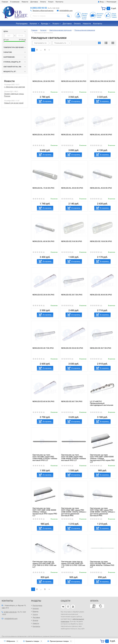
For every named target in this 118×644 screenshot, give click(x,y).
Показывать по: (60, 43)
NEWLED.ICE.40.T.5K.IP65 (43, 348)
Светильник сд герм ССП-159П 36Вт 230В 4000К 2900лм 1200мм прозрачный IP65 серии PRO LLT (45, 512)
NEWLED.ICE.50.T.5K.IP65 (101, 348)
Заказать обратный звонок (43, 11)
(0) (38, 92)
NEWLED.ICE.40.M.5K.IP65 (101, 295)
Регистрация (111, 2)
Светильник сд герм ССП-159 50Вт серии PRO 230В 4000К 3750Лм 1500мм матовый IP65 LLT (74, 458)
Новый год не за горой (14, 103)
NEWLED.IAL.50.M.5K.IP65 (72, 135)
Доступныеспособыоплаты (100, 15)
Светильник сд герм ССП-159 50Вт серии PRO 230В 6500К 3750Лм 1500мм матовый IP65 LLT (45, 458)
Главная (5, 2)
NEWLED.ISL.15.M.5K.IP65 (43, 188)
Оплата (43, 2)
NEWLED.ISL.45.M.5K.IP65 (101, 188)
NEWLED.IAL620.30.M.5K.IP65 (74, 81)
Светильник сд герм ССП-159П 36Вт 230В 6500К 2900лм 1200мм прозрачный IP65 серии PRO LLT (102, 458)
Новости (25, 2)
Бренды (45, 24)
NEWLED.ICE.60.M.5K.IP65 (43, 401)
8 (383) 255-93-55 (39, 8)
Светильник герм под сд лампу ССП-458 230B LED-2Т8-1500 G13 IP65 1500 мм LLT (44, 564)
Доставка (34, 2)
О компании (15, 2)
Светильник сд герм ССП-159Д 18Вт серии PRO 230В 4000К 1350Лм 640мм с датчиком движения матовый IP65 (103, 512)
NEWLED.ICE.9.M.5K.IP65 (72, 241)
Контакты (59, 2)
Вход (101, 2)
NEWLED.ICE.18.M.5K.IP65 (101, 241)
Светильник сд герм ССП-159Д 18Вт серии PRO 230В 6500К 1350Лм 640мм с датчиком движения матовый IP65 (74, 512)
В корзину (47, 101)
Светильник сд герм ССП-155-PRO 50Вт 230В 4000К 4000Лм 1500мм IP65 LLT (102, 564)
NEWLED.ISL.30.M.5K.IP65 (72, 188)
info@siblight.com (66, 11)
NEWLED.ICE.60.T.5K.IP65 (72, 401)
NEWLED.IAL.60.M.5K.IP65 (101, 135)
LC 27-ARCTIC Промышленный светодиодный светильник (102, 403)
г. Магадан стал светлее (15, 87)
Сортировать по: (40, 43)
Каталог (33, 24)
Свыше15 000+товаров (114, 15)
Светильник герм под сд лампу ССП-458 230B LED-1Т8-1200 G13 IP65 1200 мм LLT (73, 564)
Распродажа (22, 24)
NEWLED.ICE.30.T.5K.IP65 (72, 295)
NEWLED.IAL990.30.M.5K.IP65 (103, 81)
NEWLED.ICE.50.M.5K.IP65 (72, 348)
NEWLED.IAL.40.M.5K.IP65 (43, 135)
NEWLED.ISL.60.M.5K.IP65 (43, 241)
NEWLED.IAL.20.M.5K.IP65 (43, 81)
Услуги (51, 2)
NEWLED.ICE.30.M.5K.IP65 (43, 295)
